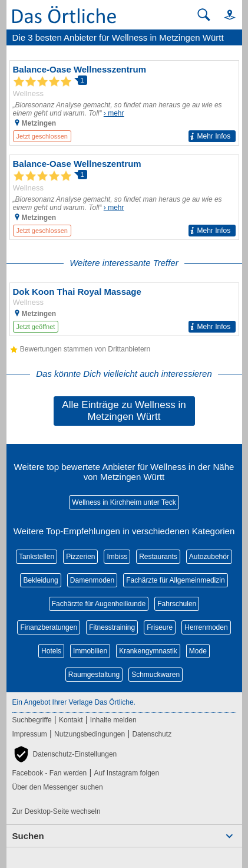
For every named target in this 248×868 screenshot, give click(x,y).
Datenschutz (152, 734)
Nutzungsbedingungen (90, 734)
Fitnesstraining (112, 627)
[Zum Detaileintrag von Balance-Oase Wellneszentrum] (124, 197)
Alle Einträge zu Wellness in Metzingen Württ (124, 411)
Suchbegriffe (32, 720)
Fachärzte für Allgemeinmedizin (175, 580)
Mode (198, 651)
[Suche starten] (204, 15)
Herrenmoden (206, 627)
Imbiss (117, 557)
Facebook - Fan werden (50, 773)
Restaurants (158, 557)
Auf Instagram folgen (126, 773)
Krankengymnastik (148, 651)
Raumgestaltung (94, 675)
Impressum (30, 734)
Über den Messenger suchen (58, 787)
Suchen (28, 836)
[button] (224, 14)
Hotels (51, 651)
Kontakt (71, 720)
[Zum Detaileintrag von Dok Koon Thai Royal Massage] (124, 309)
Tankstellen (37, 557)
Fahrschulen (177, 604)
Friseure (160, 627)
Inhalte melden (113, 720)
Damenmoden (92, 580)
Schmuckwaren (156, 675)
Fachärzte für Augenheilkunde (99, 604)
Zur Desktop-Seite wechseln (57, 811)
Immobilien (90, 651)
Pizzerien (80, 557)
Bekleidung (40, 580)
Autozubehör (209, 557)
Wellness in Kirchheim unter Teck (124, 502)
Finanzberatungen (49, 627)
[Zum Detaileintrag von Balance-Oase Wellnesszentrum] (124, 103)
